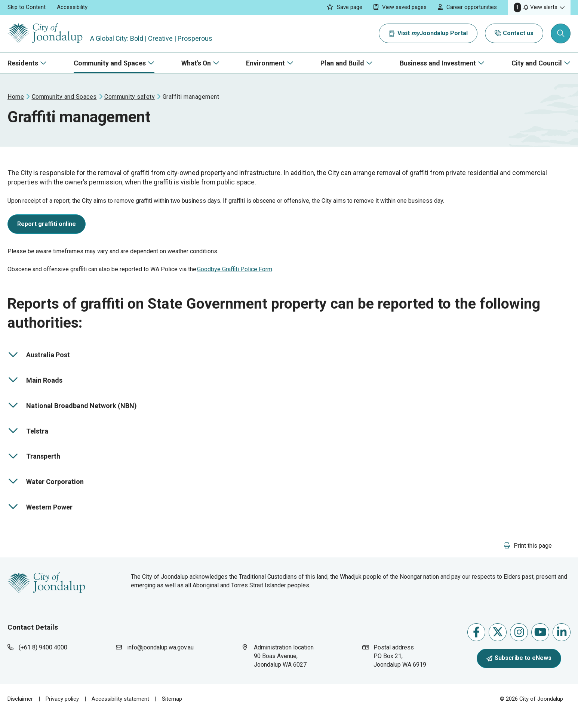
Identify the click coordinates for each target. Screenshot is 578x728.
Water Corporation (46, 490)
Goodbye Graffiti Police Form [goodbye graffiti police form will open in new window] (235, 274)
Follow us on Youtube (540, 646)
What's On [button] (196, 63)
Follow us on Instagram (519, 646)
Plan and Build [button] (342, 63)
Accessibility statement (120, 712)
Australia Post (39, 364)
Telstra (35, 440)
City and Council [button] (537, 63)
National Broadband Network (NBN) (72, 415)
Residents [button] (23, 63)
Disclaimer (20, 712)
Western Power (40, 516)
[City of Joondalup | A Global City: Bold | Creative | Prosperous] (46, 33)
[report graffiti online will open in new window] (47, 230)
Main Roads (35, 389)
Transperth (35, 465)
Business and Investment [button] (438, 63)
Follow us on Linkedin (562, 646)
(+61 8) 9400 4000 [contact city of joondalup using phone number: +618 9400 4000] (43, 661)
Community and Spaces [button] (110, 63)
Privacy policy (62, 712)
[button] (539, 7)
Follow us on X (498, 646)
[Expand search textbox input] (561, 34)
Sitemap (172, 712)
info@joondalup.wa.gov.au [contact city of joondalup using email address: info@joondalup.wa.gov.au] (160, 661)
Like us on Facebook (476, 646)
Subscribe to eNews (519, 672)
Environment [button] (265, 63)
